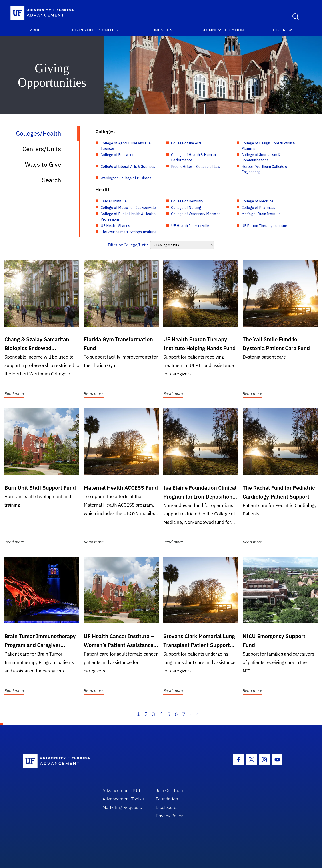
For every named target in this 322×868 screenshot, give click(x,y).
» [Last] (197, 714)
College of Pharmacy (258, 208)
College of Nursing (186, 208)
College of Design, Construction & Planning (268, 146)
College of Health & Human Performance (193, 157)
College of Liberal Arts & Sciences (128, 166)
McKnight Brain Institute (261, 214)
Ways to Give (43, 164)
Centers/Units (42, 149)
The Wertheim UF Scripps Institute (129, 232)
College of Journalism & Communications (261, 157)
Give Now (282, 30)
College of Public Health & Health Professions (128, 216)
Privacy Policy (169, 816)
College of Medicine (257, 201)
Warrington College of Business (126, 178)
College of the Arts (186, 143)
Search (52, 180)
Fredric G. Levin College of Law (196, 166)
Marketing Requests (122, 807)
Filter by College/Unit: (128, 245)
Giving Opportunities (95, 30)
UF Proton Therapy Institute (264, 226)
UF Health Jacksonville (190, 226)
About (37, 30)
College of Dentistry (187, 201)
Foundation (160, 30)
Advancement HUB (121, 790)
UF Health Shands (115, 226)
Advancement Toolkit (123, 799)
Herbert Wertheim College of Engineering (265, 169)
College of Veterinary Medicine (196, 214)
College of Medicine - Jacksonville (128, 208)
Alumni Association (223, 30)
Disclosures (167, 807)
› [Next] (191, 714)
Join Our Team (170, 790)
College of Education (117, 155)
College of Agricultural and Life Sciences (126, 146)
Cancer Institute (114, 201)
